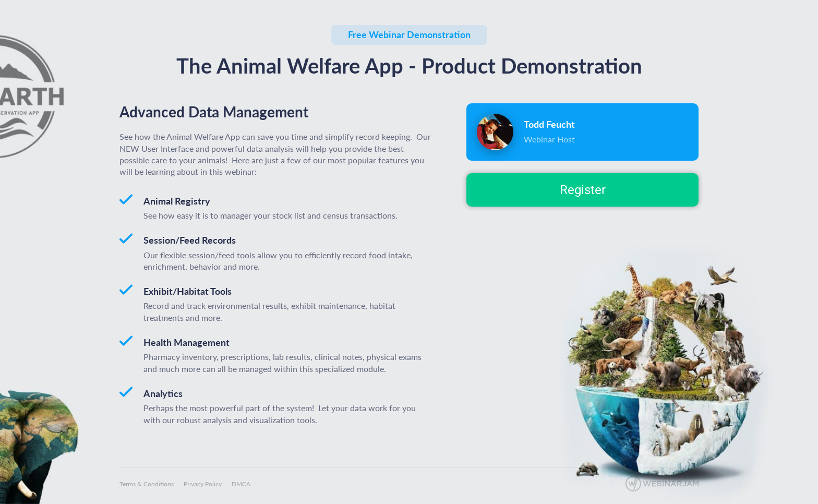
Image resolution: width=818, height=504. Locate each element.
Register (583, 190)
